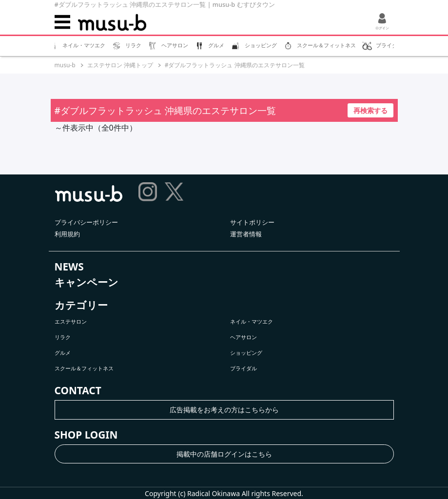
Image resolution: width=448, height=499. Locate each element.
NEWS (69, 267)
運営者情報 (246, 234)
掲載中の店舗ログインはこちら (224, 454)
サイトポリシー (252, 222)
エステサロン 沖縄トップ (120, 65)
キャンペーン (87, 282)
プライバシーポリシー (86, 222)
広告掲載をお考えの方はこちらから (224, 410)
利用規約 (67, 234)
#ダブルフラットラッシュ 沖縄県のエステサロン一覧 (235, 65)
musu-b (65, 65)
